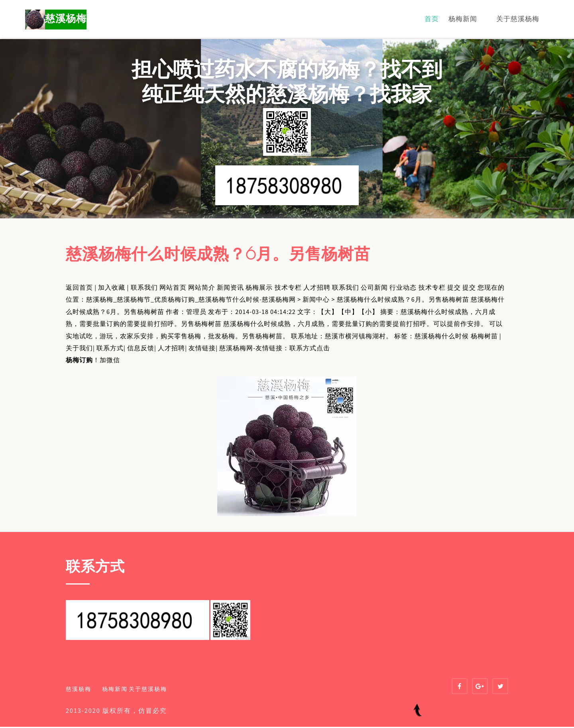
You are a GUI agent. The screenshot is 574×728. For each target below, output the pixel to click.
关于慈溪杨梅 (518, 20)
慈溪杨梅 (65, 20)
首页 (432, 20)
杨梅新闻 (463, 20)
